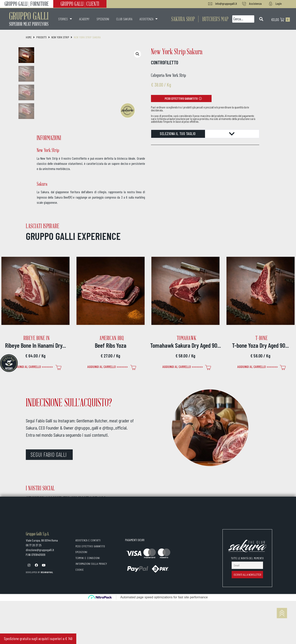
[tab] (205, 134)
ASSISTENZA (148, 19)
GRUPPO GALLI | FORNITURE (27, 4)
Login (279, 3)
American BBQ (112, 338)
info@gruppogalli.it (226, 3)
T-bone (262, 338)
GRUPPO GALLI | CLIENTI (80, 4)
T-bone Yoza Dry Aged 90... (260, 345)
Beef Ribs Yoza (111, 345)
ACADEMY (84, 19)
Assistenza (255, 3)
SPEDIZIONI (103, 19)
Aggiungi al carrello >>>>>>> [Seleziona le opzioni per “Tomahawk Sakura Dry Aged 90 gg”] (183, 367)
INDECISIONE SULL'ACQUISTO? (69, 402)
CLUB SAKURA (124, 19)
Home (29, 37)
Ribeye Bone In (37, 338)
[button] (215, 19)
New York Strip (60, 37)
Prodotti (42, 37)
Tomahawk (187, 338)
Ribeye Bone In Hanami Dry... (35, 345)
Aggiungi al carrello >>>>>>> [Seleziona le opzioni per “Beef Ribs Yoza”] (108, 367)
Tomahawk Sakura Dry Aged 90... (186, 345)
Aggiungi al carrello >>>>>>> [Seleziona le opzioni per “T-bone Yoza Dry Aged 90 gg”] (258, 367)
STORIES (65, 19)
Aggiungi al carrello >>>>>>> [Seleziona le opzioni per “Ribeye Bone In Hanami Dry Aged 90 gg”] (33, 367)
